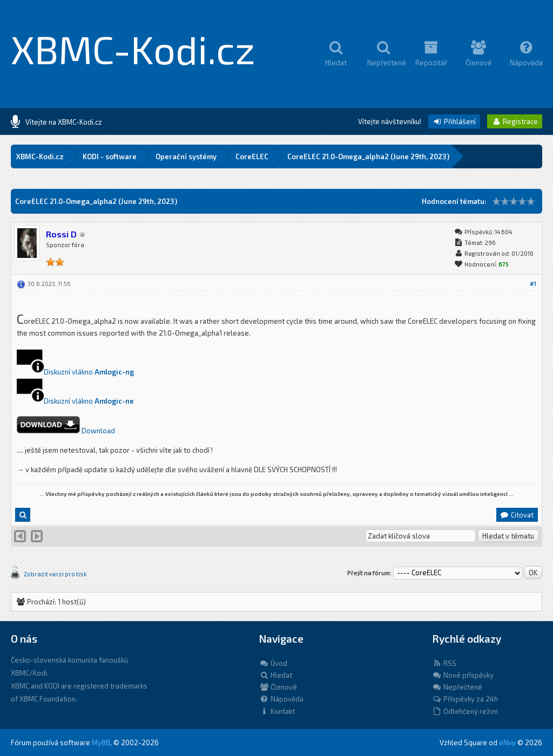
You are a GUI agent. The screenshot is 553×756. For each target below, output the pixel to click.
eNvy (507, 743)
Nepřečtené (457, 687)
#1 (533, 284)
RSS (444, 663)
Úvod (273, 663)
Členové (278, 687)
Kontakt (277, 711)
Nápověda (281, 699)
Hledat (276, 675)
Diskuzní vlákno (69, 372)
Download (98, 431)
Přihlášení (454, 121)
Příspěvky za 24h (465, 699)
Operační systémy (186, 156)
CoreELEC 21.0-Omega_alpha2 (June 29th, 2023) (368, 156)
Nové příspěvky (463, 675)
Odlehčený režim (465, 711)
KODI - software (110, 156)
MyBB (101, 743)
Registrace (515, 121)
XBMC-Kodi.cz (133, 49)
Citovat (517, 515)
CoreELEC (252, 156)
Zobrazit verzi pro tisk (55, 574)
